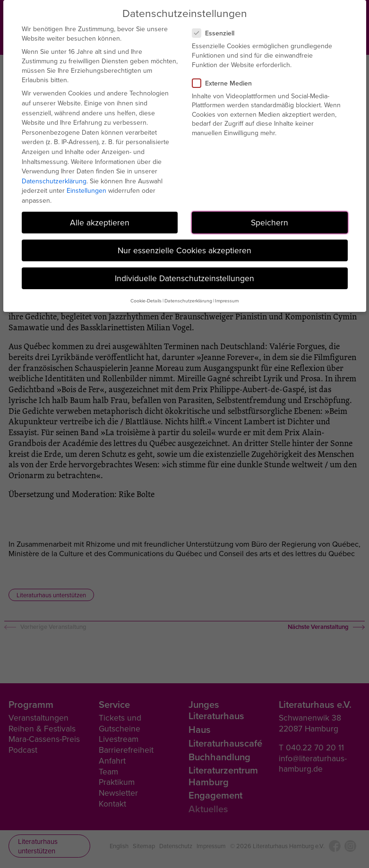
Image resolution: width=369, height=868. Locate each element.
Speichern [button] (270, 222)
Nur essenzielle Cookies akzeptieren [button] (184, 250)
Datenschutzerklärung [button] (188, 301)
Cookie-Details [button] (146, 301)
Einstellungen (86, 190)
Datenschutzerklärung (54, 181)
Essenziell (217, 33)
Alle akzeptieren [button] (100, 222)
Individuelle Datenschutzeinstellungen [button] (184, 278)
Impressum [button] (227, 301)
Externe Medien (226, 83)
